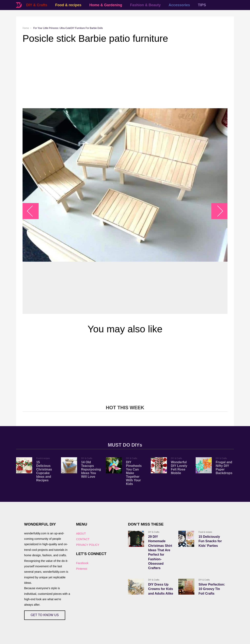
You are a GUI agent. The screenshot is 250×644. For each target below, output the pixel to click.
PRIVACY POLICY (88, 545)
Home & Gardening (106, 5)
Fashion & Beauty (145, 5)
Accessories (179, 5)
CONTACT (83, 539)
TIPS (202, 5)
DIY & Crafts (37, 5)
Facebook (82, 563)
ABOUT (81, 534)
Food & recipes (68, 5)
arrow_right (217, 211)
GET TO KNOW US (45, 615)
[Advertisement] (125, 76)
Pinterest (82, 569)
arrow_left (33, 211)
